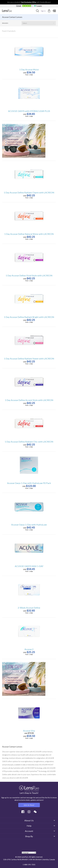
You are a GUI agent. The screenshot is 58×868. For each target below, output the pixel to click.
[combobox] (37, 11)
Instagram (29, 812)
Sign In (43, 11)
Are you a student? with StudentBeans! (29, 2)
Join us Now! (29, 805)
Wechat (35, 812)
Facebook (23, 812)
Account (40, 831)
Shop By (40, 836)
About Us (40, 820)
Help (41, 826)
